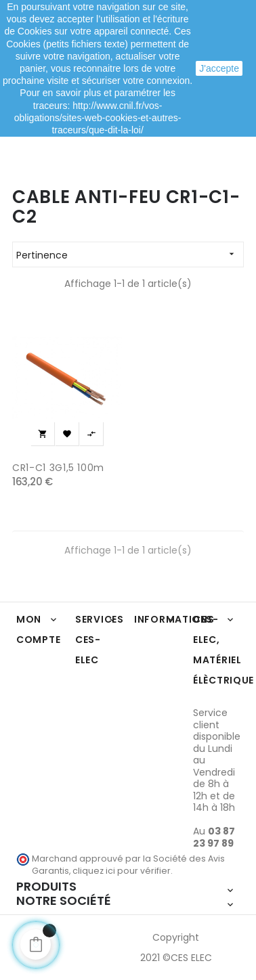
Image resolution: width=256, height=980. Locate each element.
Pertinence (130, 254)
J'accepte (219, 68)
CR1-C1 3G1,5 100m (58, 468)
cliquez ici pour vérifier (122, 871)
